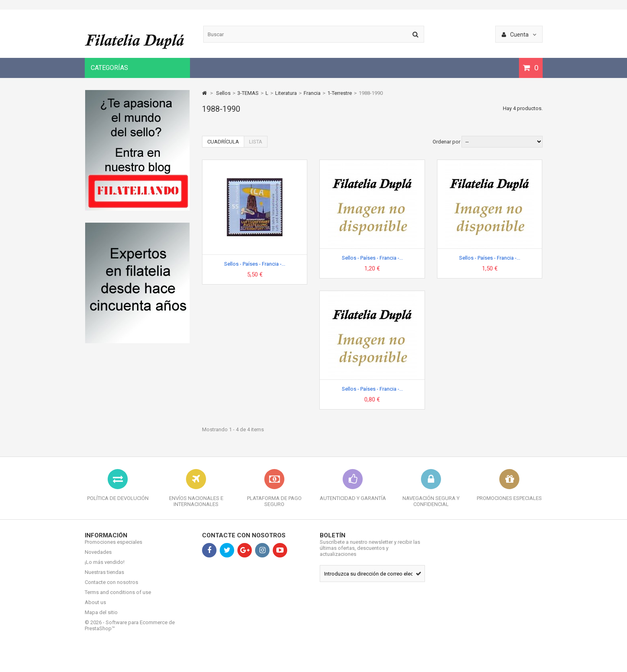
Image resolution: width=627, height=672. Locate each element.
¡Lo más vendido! (105, 568)
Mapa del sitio (101, 618)
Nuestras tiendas (104, 578)
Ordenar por (446, 142)
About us (95, 608)
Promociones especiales (113, 548)
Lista (256, 142)
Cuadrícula (223, 142)
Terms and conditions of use (118, 598)
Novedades (98, 558)
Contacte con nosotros (111, 588)
